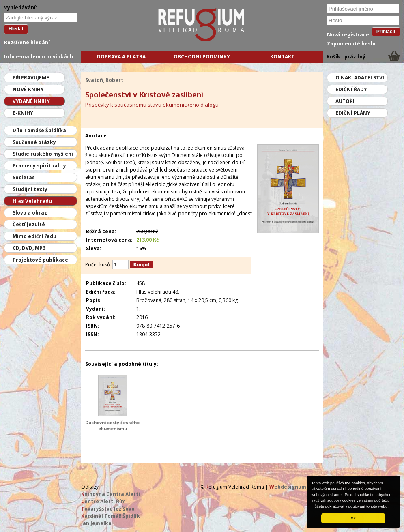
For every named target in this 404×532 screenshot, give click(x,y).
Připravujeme (31, 78)
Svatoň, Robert (104, 80)
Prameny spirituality (39, 166)
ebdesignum (288, 487)
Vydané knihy (31, 101)
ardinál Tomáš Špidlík (111, 516)
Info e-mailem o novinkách (39, 57)
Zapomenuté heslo (351, 44)
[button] (391, 507)
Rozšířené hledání (27, 42)
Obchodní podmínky (202, 57)
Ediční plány (353, 113)
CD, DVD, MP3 (29, 248)
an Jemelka (96, 523)
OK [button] (353, 518)
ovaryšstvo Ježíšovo (108, 509)
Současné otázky (34, 142)
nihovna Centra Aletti (111, 494)
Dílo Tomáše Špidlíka (39, 130)
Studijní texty (30, 189)
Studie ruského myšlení (43, 154)
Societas (24, 177)
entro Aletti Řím (103, 501)
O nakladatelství (360, 78)
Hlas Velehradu (32, 201)
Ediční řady (351, 89)
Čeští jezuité (29, 224)
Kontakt (282, 57)
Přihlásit (386, 32)
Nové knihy (28, 89)
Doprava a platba (121, 57)
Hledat (16, 29)
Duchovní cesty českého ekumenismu (112, 425)
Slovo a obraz (30, 213)
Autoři (345, 101)
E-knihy (23, 113)
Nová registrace (348, 35)
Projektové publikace (40, 260)
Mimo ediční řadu (34, 236)
